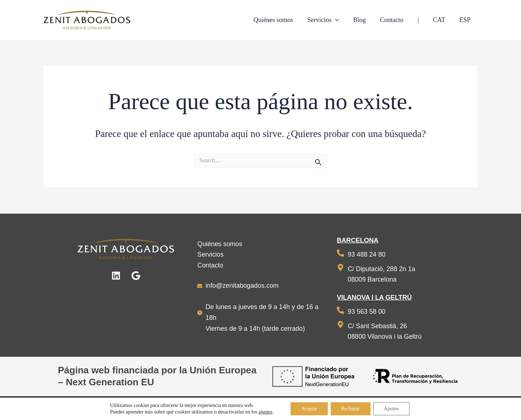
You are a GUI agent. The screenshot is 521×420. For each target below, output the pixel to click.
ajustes (264, 412)
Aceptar (308, 409)
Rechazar (351, 409)
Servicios (210, 254)
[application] (341, 20)
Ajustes (392, 409)
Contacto (210, 265)
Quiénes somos (220, 244)
